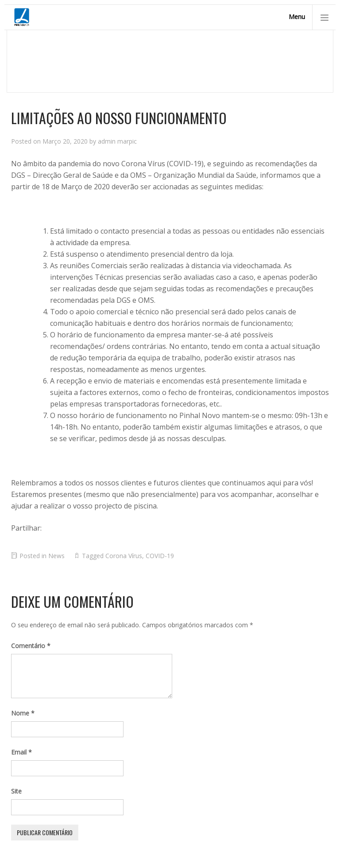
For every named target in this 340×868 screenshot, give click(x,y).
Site (16, 791)
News (62, 68)
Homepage (27, 68)
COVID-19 (160, 556)
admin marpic (117, 141)
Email (21, 752)
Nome (23, 713)
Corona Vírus (124, 556)
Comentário (31, 646)
